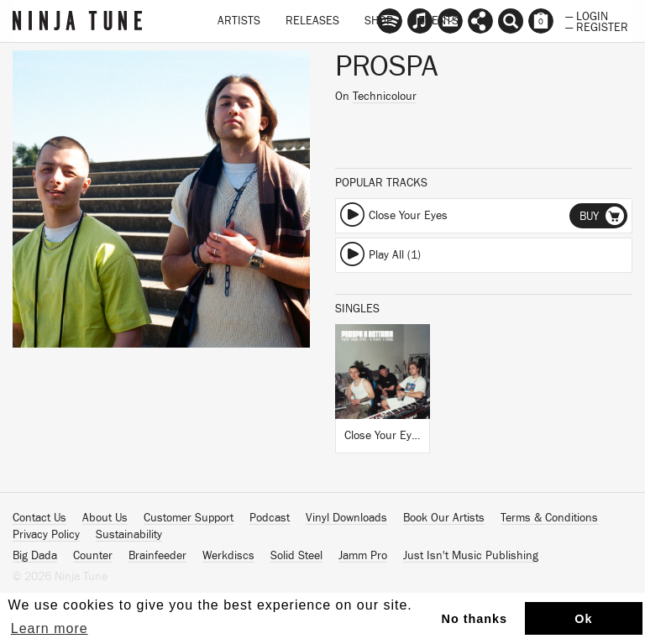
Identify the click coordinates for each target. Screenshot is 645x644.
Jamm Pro (363, 556)
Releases (312, 21)
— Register (597, 26)
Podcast (270, 518)
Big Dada (35, 556)
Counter (93, 556)
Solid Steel (296, 556)
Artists (239, 21)
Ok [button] (583, 619)
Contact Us (39, 518)
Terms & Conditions (549, 518)
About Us (105, 518)
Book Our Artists (444, 518)
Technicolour (385, 97)
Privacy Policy (46, 535)
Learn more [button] (50, 628)
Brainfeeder (157, 556)
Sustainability (129, 535)
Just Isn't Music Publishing (471, 556)
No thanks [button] (475, 619)
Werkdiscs (228, 556)
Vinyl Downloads (346, 518)
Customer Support (189, 518)
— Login (587, 15)
